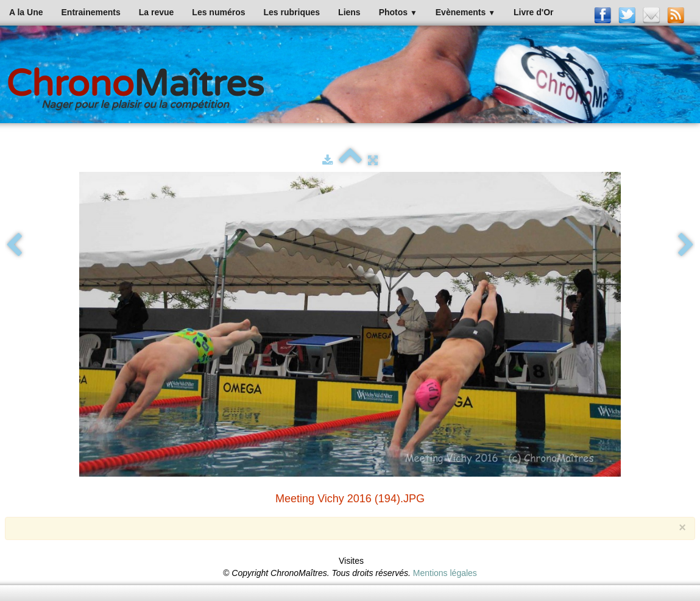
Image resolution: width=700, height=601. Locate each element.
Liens (349, 12)
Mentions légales (445, 573)
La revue (157, 12)
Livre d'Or (534, 12)
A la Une (26, 12)
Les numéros (218, 12)
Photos (398, 12)
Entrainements (91, 12)
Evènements (465, 12)
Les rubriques (292, 12)
